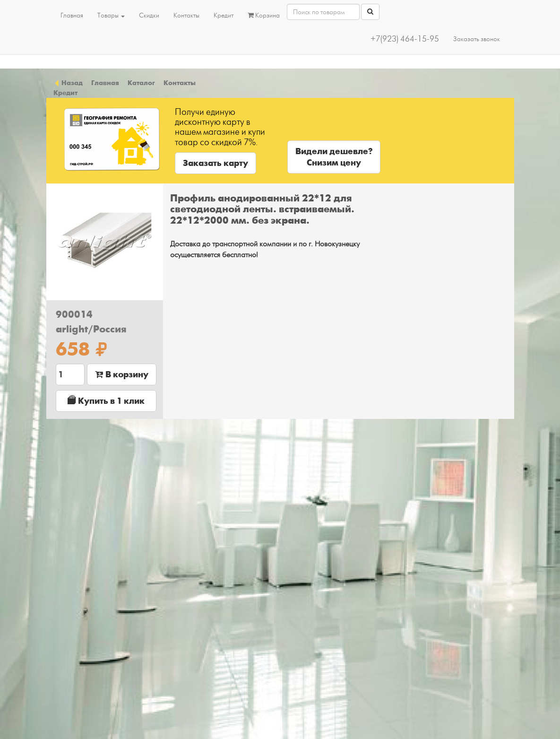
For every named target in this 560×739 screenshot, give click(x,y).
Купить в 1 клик (106, 401)
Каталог (141, 83)
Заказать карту (215, 163)
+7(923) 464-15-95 (405, 39)
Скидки (149, 15)
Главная (72, 15)
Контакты (186, 15)
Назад (68, 83)
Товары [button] (111, 15)
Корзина (264, 15)
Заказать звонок (477, 39)
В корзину (122, 374)
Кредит (224, 15)
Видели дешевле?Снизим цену (334, 157)
